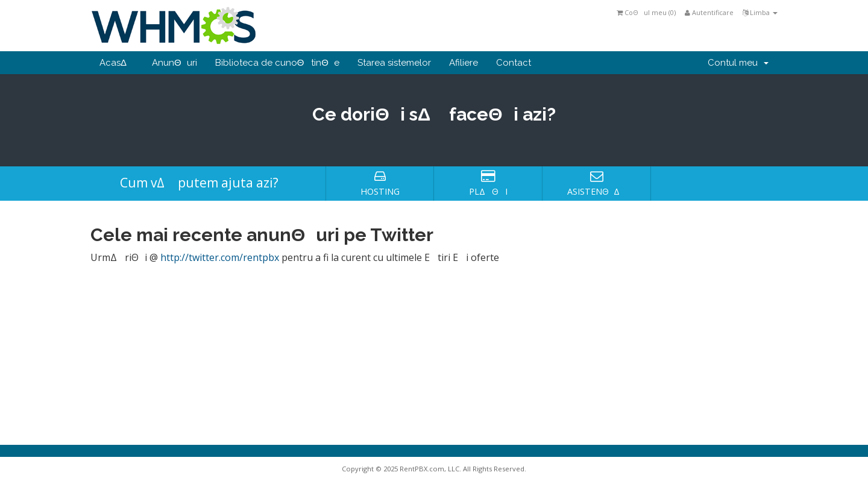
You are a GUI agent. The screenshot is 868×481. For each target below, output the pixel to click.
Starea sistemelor (394, 63)
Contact (514, 63)
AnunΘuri (175, 63)
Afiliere (464, 63)
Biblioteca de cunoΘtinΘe (277, 63)
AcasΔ (117, 63)
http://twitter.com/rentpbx (220, 257)
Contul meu (738, 63)
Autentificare (709, 12)
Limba (760, 12)
